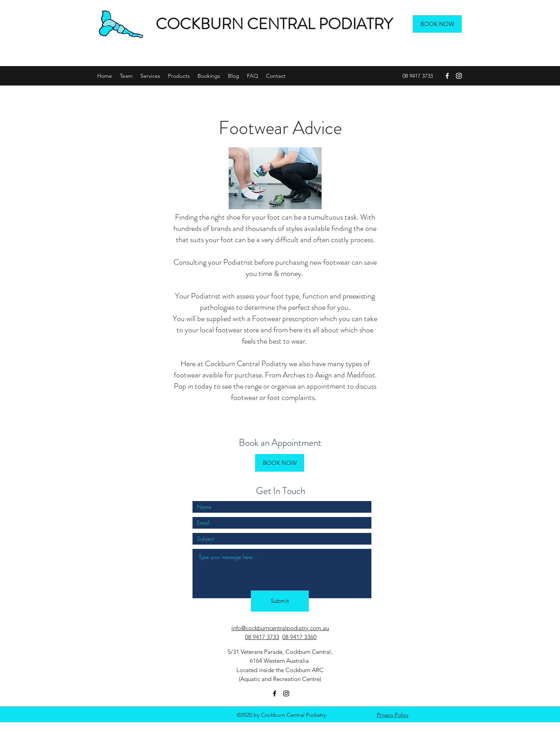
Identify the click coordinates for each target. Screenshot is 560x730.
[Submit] (280, 601)
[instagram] (459, 76)
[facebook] (447, 76)
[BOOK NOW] (437, 24)
